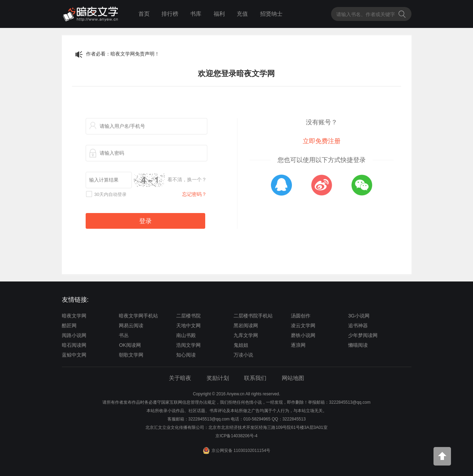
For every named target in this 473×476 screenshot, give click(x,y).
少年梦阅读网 (363, 335)
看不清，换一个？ (187, 180)
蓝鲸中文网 (74, 355)
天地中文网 (188, 325)
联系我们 (255, 378)
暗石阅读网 (74, 345)
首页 (144, 14)
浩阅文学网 (188, 345)
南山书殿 (186, 335)
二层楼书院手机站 (253, 316)
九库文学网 (246, 335)
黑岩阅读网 (246, 325)
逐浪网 (298, 345)
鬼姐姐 (241, 345)
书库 (196, 14)
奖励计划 (218, 378)
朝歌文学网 (131, 355)
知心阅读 (186, 355)
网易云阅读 (131, 325)
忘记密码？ (194, 194)
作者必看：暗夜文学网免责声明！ (123, 54)
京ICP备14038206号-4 (236, 436)
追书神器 (358, 325)
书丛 (124, 335)
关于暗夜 (180, 378)
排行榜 (170, 14)
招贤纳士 (271, 14)
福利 (219, 14)
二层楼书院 (188, 316)
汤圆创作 (301, 316)
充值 (242, 14)
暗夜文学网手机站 (138, 316)
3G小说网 (359, 316)
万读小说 (243, 355)
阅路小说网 (74, 335)
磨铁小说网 (303, 335)
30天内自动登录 (110, 194)
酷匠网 (69, 325)
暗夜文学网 (74, 316)
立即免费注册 (322, 141)
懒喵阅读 (358, 345)
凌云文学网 (303, 325)
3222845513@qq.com (209, 419)
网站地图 (293, 378)
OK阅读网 (130, 345)
